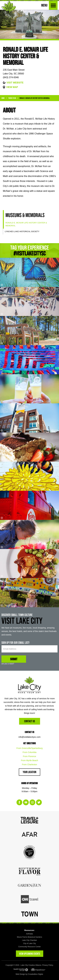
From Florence (29, 756)
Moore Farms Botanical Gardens (29, 937)
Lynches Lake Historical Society (22, 231)
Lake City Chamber (30, 940)
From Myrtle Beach (30, 760)
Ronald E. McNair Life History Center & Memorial (35, 98)
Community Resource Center (30, 947)
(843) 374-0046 (11, 77)
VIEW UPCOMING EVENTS (30, 954)
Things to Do (12, 98)
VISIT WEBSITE (15, 83)
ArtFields (29, 934)
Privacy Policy (48, 965)
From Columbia (30, 752)
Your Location (30, 772)
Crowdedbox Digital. (36, 974)
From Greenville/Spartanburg (30, 748)
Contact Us (30, 721)
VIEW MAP (12, 87)
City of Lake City (29, 943)
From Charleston (30, 764)
